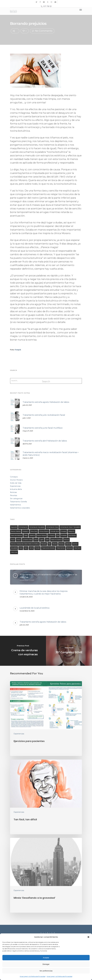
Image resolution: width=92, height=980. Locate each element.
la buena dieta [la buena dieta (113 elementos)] (27, 540)
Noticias (13, 492)
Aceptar (46, 958)
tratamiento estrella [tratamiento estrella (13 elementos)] (48, 548)
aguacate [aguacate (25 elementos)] (14, 527)
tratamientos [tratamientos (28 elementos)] (61, 548)
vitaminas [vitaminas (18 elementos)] (14, 552)
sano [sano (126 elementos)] (26, 548)
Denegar (46, 964)
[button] (88, 937)
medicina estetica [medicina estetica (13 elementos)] (56, 540)
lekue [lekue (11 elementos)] (36, 540)
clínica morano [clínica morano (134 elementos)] (44, 531)
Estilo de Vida (16, 483)
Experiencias (15, 486)
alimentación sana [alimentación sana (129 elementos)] (52, 527)
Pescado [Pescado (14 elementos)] (44, 544)
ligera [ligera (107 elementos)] (42, 540)
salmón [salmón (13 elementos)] (75, 544)
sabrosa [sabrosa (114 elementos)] (68, 544)
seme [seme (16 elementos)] (31, 548)
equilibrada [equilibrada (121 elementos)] (72, 536)
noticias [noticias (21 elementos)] (66, 540)
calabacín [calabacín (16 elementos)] (26, 531)
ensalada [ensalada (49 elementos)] (64, 536)
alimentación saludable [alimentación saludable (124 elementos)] (37, 527)
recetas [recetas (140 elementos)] (61, 544)
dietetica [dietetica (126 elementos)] (32, 536)
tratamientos (15, 505)
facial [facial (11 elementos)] (13, 540)
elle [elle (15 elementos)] (58, 536)
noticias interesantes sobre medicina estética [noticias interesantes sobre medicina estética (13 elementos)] (25, 544)
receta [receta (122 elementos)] (55, 544)
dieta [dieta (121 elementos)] (26, 536)
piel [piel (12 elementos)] (49, 544)
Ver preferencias (46, 971)
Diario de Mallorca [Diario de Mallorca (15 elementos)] (17, 536)
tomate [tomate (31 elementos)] (37, 548)
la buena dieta (16, 489)
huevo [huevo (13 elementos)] (19, 540)
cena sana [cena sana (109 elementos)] (34, 531)
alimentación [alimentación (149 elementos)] (23, 527)
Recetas (14, 495)
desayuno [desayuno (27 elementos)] (71, 531)
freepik (18, 350)
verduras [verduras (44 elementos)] (69, 548)
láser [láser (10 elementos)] (47, 540)
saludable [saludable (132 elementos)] (14, 548)
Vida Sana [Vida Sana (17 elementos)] (77, 548)
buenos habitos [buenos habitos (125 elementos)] (16, 531)
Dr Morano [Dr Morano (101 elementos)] (51, 536)
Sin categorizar (16, 499)
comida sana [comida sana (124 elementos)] (55, 531)
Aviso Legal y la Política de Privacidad (33, 976)
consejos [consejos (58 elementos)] (64, 531)
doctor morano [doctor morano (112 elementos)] (42, 536)
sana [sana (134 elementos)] (21, 548)
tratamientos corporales (20, 508)
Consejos (14, 477)
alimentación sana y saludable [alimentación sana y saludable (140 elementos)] (70, 527)
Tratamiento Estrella (18, 502)
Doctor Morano (16, 480)
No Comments (42, 31)
